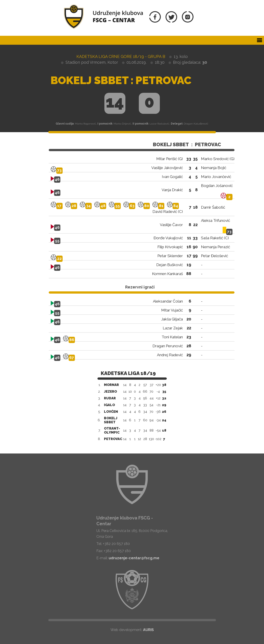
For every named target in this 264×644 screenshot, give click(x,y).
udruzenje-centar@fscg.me (134, 558)
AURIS (148, 630)
